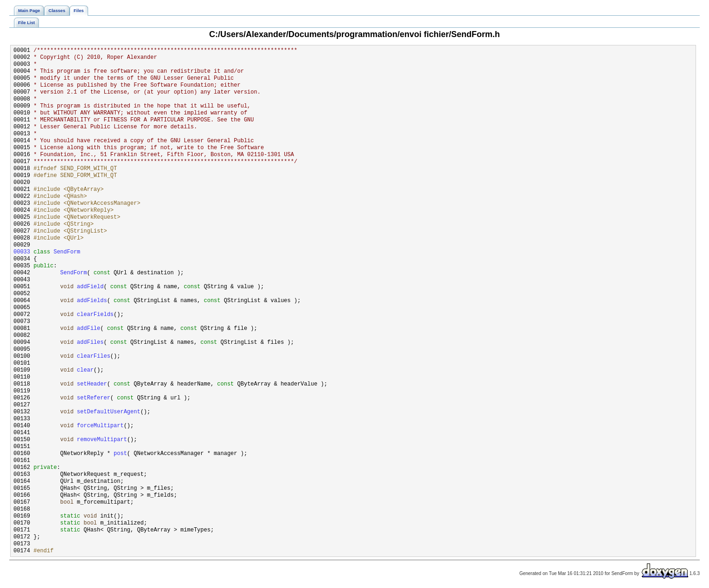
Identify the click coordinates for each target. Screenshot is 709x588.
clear (85, 370)
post (120, 454)
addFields (92, 301)
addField (90, 287)
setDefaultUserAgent (109, 412)
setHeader (92, 384)
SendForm (67, 252)
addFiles (90, 343)
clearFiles (94, 357)
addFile (89, 329)
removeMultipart (102, 440)
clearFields (95, 315)
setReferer (94, 398)
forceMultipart (100, 426)
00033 (22, 252)
